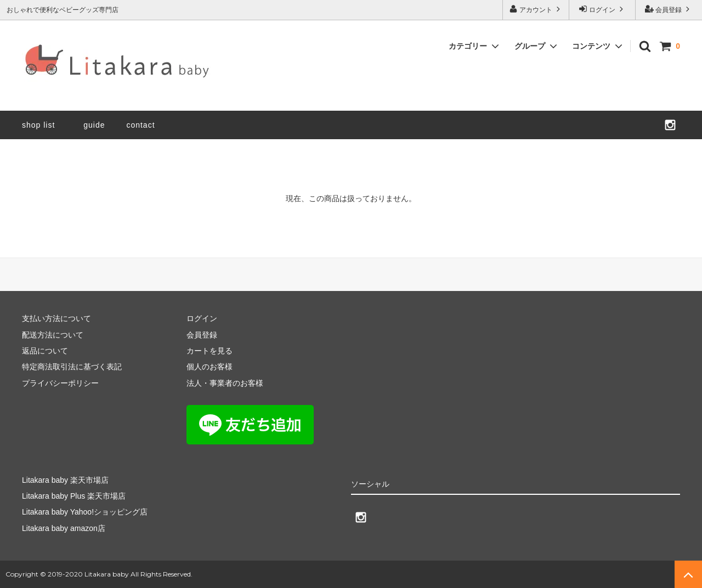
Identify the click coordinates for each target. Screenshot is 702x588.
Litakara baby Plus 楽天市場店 (74, 496)
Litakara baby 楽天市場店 (65, 480)
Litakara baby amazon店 (64, 528)
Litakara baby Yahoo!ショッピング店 (85, 512)
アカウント (536, 9)
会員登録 (669, 9)
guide (98, 125)
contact (140, 125)
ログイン (602, 9)
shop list (38, 125)
